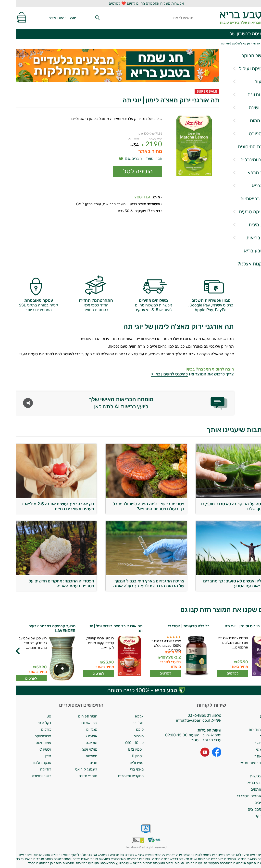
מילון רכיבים (248, 803)
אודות (254, 723)
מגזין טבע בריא (243, 251)
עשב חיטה (28, 743)
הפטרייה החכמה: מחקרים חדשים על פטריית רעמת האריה (46, 583)
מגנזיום (76, 730)
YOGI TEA (127, 197)
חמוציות (76, 756)
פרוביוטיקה (27, 736)
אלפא (124, 716)
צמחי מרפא (247, 186)
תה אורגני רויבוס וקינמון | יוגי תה (235, 626)
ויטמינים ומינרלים (242, 160)
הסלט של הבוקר (242, 55)
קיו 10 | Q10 (119, 743)
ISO (33, 716)
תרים (78, 763)
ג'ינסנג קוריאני (70, 769)
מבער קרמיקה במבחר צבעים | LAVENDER (35, 628)
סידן (32, 756)
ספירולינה (120, 763)
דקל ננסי (29, 723)
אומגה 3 (75, 736)
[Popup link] (178, 146)
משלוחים (251, 716)
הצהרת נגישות (246, 776)
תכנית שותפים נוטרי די (240, 796)
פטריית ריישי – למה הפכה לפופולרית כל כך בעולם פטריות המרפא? (133, 506)
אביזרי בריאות (245, 238)
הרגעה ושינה (246, 108)
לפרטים (217, 673)
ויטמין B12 (120, 749)
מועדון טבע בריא (245, 783)
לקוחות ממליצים (245, 809)
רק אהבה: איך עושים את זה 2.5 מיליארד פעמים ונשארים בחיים (42, 506)
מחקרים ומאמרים (115, 776)
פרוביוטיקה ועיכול (241, 69)
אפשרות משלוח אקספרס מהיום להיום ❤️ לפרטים (131, 3)
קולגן (124, 730)
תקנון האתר (248, 756)
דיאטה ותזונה (245, 95)
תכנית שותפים (246, 789)
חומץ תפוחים (72, 716)
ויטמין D (122, 756)
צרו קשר (251, 736)
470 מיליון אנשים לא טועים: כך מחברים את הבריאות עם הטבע (223, 583)
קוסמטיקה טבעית (241, 212)
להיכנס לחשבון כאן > (154, 374)
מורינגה (76, 743)
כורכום (31, 730)
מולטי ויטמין (73, 749)
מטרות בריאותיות (242, 199)
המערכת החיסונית (240, 147)
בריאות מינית (246, 225)
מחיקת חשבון (247, 743)
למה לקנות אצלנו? (240, 264)
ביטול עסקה (249, 816)
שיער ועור (249, 82)
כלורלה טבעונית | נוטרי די (173, 626)
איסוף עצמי (249, 750)
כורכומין (122, 736)
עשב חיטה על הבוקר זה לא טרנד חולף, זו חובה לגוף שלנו (222, 506)
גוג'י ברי (122, 723)
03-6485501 (183, 715)
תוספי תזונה (72, 776)
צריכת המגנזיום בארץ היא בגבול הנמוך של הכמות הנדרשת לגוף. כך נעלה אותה (133, 583)
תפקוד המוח (246, 121)
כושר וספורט (246, 134)
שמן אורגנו (74, 723)
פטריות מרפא (245, 173)
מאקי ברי (121, 769)
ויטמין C (30, 749)
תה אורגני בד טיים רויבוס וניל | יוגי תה (100, 628)
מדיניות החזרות (245, 730)
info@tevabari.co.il (178, 720)
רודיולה (30, 769)
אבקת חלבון (27, 763)
